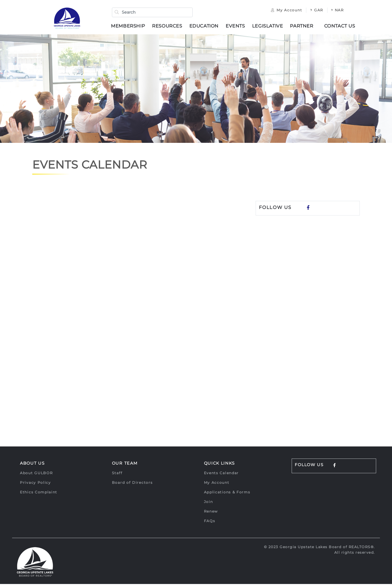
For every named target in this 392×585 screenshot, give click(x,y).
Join (208, 503)
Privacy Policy (35, 484)
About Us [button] (32, 464)
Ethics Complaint (39, 493)
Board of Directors (132, 484)
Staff (117, 474)
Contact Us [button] (341, 26)
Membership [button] (129, 26)
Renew (211, 512)
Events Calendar (221, 474)
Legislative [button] (269, 26)
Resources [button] (169, 26)
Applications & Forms (227, 493)
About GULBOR (36, 474)
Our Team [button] (125, 464)
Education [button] (205, 26)
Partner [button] (303, 26)
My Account (284, 11)
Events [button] (237, 26)
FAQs (210, 522)
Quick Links (220, 464)
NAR (335, 11)
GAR (314, 11)
